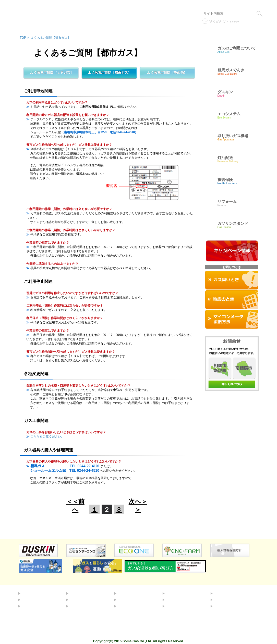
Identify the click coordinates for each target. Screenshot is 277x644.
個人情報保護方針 (208, 5)
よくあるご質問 (179, 593)
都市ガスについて (37, 593)
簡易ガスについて (37, 600)
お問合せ (174, 600)
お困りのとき (129, 606)
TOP (23, 38)
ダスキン (126, 593)
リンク (187, 5)
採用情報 (222, 600)
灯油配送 (78, 600)
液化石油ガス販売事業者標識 (244, 5)
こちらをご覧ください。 (47, 437)
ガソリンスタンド (85, 606)
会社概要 (222, 593)
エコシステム (81, 593)
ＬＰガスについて (37, 606)
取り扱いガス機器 (133, 600)
